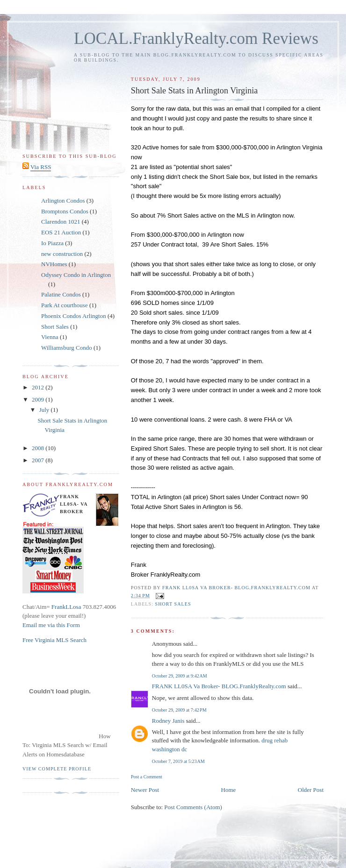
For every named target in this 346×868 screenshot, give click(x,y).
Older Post (311, 790)
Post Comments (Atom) (193, 807)
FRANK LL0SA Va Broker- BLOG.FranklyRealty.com (219, 686)
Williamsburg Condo (67, 348)
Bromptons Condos (65, 211)
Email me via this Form (51, 625)
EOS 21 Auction (61, 232)
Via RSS (41, 167)
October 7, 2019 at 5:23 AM (178, 761)
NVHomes (54, 264)
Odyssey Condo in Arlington (76, 275)
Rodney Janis (168, 721)
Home (229, 790)
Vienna (50, 337)
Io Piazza (52, 243)
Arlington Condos (63, 201)
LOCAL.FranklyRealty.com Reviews (196, 39)
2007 (39, 460)
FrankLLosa (66, 607)
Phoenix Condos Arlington (74, 316)
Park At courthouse (65, 305)
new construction (62, 254)
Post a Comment (147, 777)
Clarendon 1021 (61, 222)
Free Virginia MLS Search (54, 640)
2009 (39, 399)
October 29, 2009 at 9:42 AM (180, 676)
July (45, 410)
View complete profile (57, 769)
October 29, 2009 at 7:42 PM (179, 710)
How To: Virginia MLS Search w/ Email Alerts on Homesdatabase (67, 745)
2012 (39, 387)
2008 (39, 448)
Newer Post (145, 790)
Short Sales (173, 604)
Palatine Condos (61, 294)
